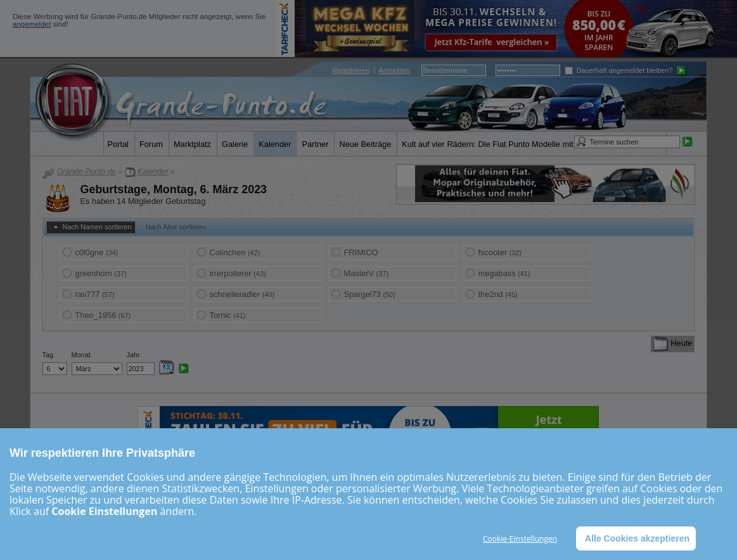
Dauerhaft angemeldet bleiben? (619, 70)
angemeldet (32, 24)
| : (372, 70)
